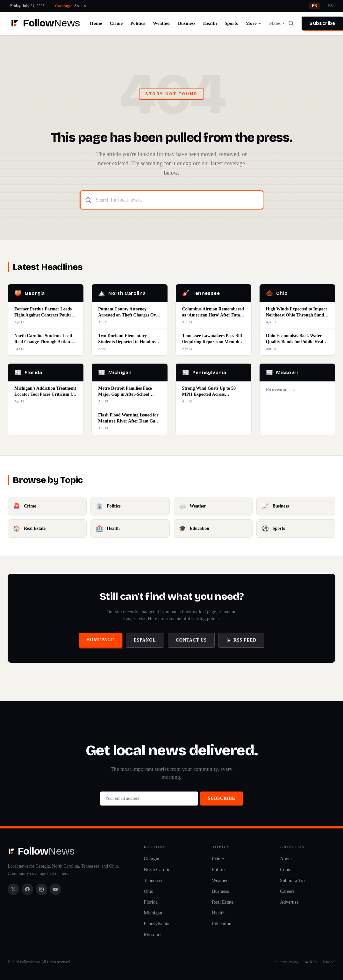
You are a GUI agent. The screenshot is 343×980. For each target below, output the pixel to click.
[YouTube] (55, 889)
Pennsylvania (157, 924)
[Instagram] (41, 889)
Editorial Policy (286, 962)
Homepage (100, 640)
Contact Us (191, 640)
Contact (287, 870)
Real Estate (223, 902)
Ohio (149, 891)
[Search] (291, 23)
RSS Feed (241, 640)
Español (145, 640)
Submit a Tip (292, 880)
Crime (116, 23)
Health (210, 23)
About (286, 859)
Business (187, 23)
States (278, 23)
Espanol (329, 962)
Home (96, 23)
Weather (162, 23)
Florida (151, 902)
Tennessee (154, 880)
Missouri (152, 934)
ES (330, 6)
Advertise (289, 902)
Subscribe (322, 23)
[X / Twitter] (13, 889)
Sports (231, 23)
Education (222, 924)
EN (314, 6)
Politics (138, 23)
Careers (287, 891)
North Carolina (158, 870)
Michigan (153, 913)
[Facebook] (27, 889)
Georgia (152, 859)
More (254, 23)
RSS (311, 962)
